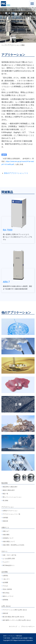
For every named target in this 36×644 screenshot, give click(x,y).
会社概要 (5, 582)
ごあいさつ (6, 579)
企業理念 (5, 576)
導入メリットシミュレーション (12, 497)
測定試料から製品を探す (10, 487)
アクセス (5, 586)
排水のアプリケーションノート (16, 173)
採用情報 (5, 600)
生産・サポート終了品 (9, 555)
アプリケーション (8, 507)
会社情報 (5, 572)
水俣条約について (8, 538)
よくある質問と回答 (9, 559)
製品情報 (5, 483)
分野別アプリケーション (10, 511)
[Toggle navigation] (32, 4)
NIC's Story (6, 593)
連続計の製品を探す (9, 490)
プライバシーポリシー (28, 626)
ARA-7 (6, 282)
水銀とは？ (6, 531)
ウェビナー (6, 562)
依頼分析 (5, 521)
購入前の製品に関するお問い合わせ (13, 617)
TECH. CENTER (7, 589)
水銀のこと (5, 527)
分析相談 (5, 518)
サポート (5, 551)
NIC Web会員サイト (9, 565)
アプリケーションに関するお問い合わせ (15, 610)
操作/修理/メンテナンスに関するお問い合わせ (17, 620)
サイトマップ (13, 626)
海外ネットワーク (8, 596)
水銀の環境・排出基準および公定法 (13, 545)
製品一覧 (5, 494)
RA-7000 (8, 230)
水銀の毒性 (6, 535)
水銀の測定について (9, 541)
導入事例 (5, 501)
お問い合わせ (6, 606)
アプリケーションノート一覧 (11, 514)
